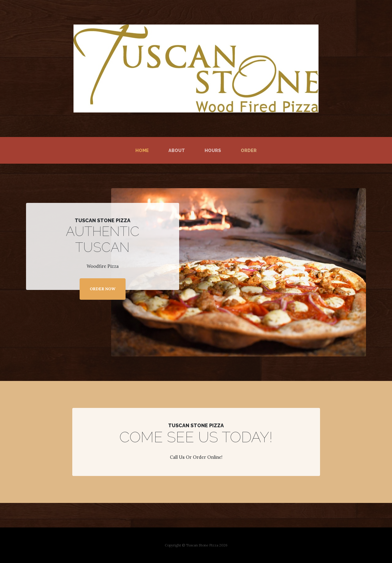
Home (143, 150)
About (177, 150)
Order (249, 150)
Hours (213, 150)
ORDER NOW (103, 289)
